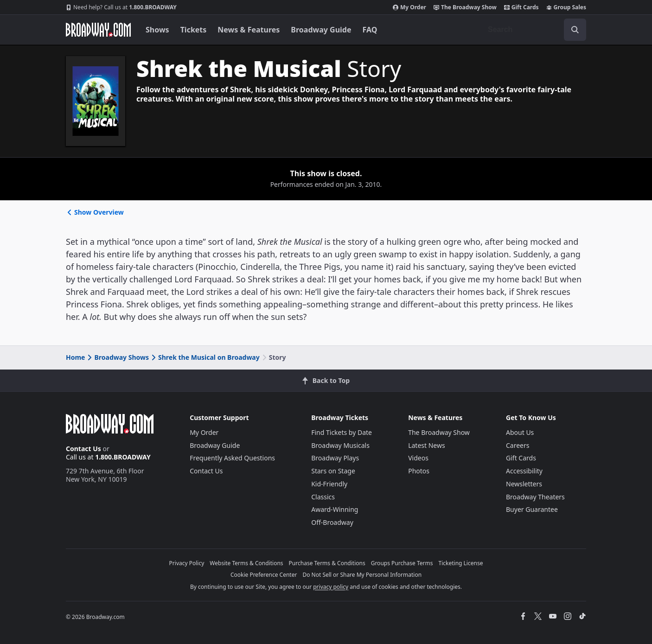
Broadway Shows (117, 357)
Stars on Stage (333, 471)
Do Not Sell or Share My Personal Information (362, 575)
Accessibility (524, 471)
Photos (419, 471)
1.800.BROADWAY (121, 7)
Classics (323, 497)
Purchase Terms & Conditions (327, 563)
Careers (518, 445)
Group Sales (566, 7)
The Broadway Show (465, 7)
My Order (409, 7)
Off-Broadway (332, 522)
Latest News (427, 445)
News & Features (249, 30)
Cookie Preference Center (264, 575)
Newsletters (524, 484)
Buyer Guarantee (532, 509)
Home (75, 357)
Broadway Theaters (535, 497)
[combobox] (533, 30)
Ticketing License (461, 563)
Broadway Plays (335, 458)
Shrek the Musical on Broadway (205, 357)
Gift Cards (521, 7)
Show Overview (95, 212)
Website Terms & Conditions (246, 563)
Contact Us (83, 449)
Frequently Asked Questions (232, 458)
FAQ (370, 30)
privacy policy (331, 587)
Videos (418, 458)
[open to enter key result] (575, 30)
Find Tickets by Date (342, 432)
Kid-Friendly (329, 484)
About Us (520, 432)
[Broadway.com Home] (98, 30)
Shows (157, 30)
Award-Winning (335, 509)
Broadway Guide (321, 30)
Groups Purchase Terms (402, 563)
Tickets (194, 30)
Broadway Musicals (340, 445)
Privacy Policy (187, 563)
